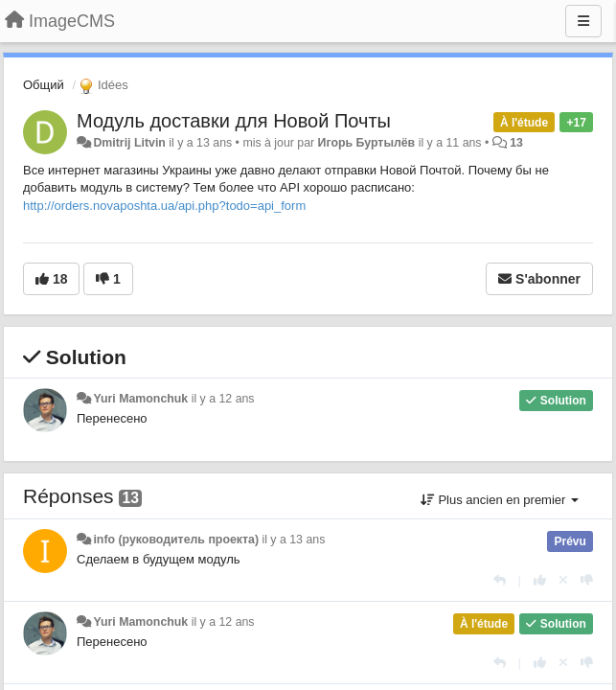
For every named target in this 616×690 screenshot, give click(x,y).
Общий (44, 85)
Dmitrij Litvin (129, 143)
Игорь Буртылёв (367, 143)
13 (516, 143)
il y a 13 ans (293, 540)
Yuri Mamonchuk (140, 399)
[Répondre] (500, 580)
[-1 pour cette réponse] (587, 580)
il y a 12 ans (223, 399)
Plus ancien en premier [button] (500, 500)
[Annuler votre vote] (563, 580)
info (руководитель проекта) (176, 540)
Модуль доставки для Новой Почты (234, 121)
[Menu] (583, 21)
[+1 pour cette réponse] (540, 580)
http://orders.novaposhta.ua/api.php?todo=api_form (164, 206)
